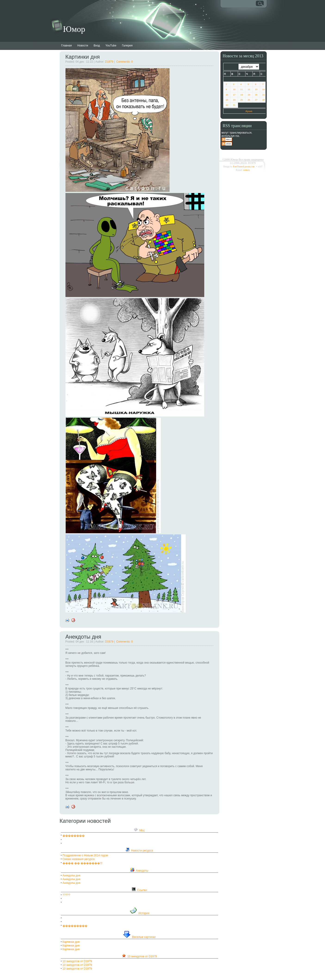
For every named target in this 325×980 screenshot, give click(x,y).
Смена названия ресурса (79, 859)
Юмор (74, 29)
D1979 (109, 62)
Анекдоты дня (83, 637)
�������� (74, 836)
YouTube (111, 46)
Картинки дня (83, 57)
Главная (67, 46)
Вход (97, 46)
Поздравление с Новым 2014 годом (85, 855)
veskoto (246, 170)
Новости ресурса (142, 851)
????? (66, 895)
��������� (75, 926)
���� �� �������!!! (82, 863)
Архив (249, 111)
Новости (83, 46)
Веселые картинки (144, 937)
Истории (144, 913)
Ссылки (142, 890)
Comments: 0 (125, 62)
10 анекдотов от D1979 (142, 956)
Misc (142, 830)
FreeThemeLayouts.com (244, 167)
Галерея (127, 46)
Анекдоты (142, 871)
